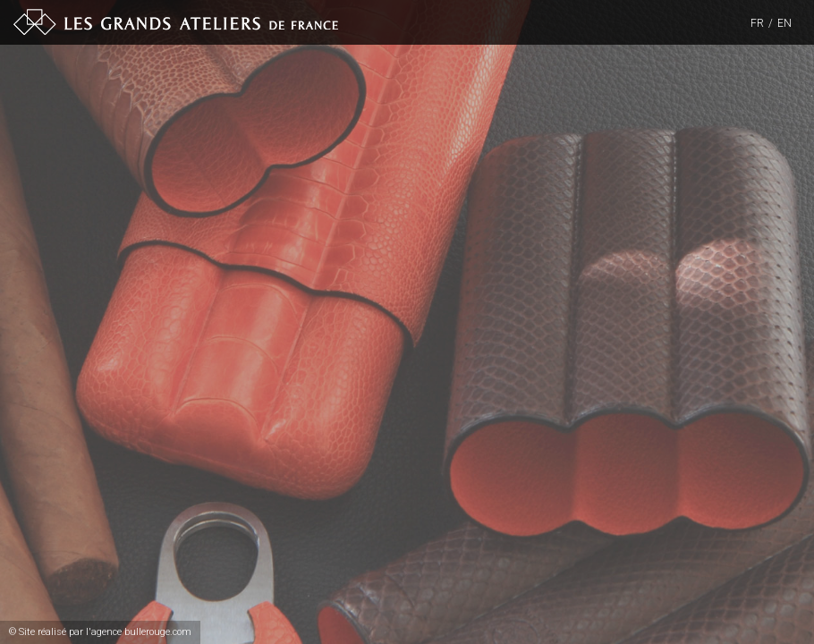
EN (784, 23)
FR (757, 23)
